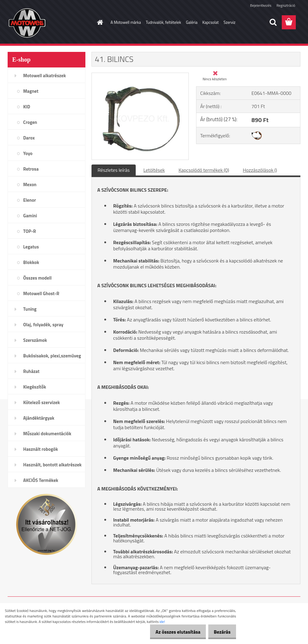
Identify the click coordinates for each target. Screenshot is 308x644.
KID (27, 107)
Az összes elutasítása (172, 632)
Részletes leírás (114, 170)
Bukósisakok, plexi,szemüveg (52, 356)
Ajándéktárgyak (39, 418)
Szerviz (229, 22)
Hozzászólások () (260, 170)
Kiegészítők (35, 387)
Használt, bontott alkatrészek (52, 465)
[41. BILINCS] (140, 75)
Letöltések (154, 170)
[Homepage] (99, 22)
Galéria (192, 22)
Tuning (30, 309)
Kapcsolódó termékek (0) (204, 170)
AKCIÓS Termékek (41, 480)
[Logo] (50, 23)
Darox (29, 138)
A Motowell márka (126, 22)
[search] (273, 22)
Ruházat (31, 371)
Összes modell (37, 278)
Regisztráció (286, 5)
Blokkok (31, 262)
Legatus (31, 247)
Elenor (30, 200)
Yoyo (28, 153)
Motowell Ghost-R (41, 293)
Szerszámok (35, 340)
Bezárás (220, 632)
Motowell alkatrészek (45, 76)
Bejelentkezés (261, 5)
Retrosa (31, 169)
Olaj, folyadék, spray (43, 325)
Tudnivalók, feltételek (163, 22)
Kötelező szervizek (41, 402)
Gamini (30, 216)
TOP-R (30, 231)
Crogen (30, 122)
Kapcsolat (211, 22)
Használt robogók (41, 449)
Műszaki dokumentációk (47, 434)
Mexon (30, 185)
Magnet (31, 91)
